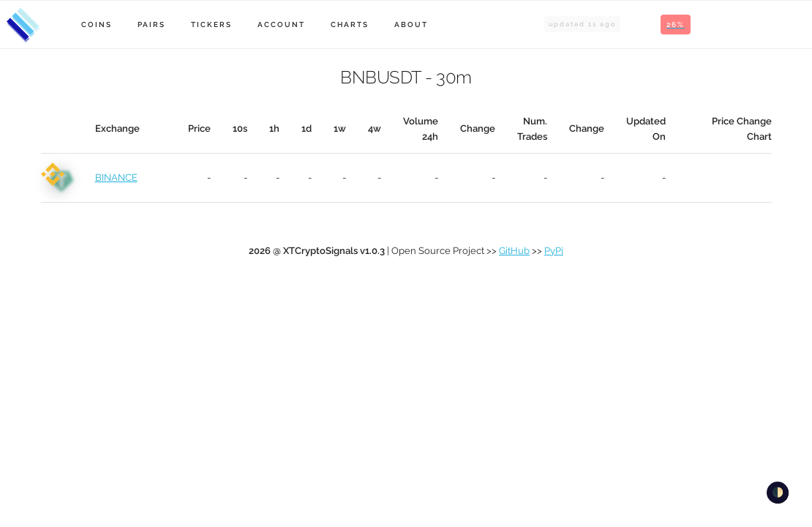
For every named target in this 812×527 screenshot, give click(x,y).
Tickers (211, 25)
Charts (350, 25)
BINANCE (116, 177)
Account (281, 25)
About (411, 25)
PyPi (554, 251)
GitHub (514, 251)
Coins (97, 25)
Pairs (151, 25)
